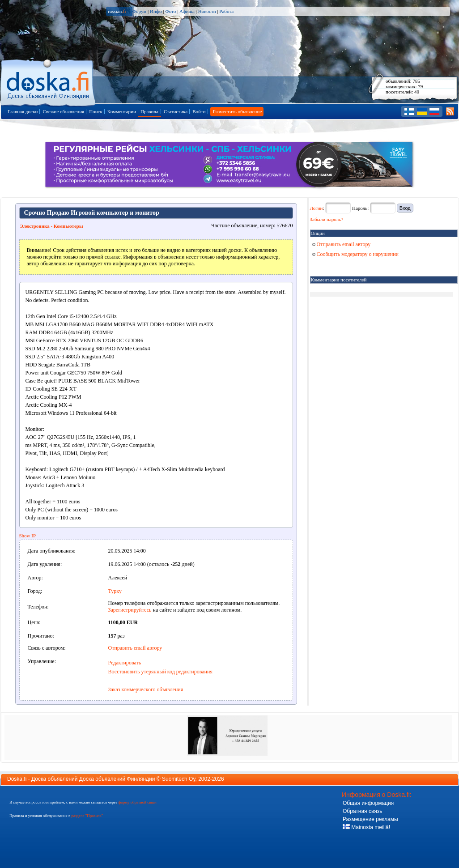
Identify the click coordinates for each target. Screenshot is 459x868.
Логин (317, 208)
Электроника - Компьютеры (52, 226)
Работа (226, 11)
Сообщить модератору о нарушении (356, 254)
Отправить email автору (135, 648)
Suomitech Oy (178, 779)
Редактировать (125, 663)
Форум (139, 11)
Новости (207, 11)
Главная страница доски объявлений (49, 81)
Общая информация (368, 803)
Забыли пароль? (327, 219)
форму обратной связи (137, 802)
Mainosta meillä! (366, 827)
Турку (115, 591)
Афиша (187, 11)
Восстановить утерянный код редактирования (160, 672)
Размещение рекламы (370, 819)
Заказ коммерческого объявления (146, 689)
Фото (170, 11)
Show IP (28, 536)
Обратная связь (362, 811)
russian (117, 11)
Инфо (156, 11)
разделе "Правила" (87, 816)
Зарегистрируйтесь (130, 610)
